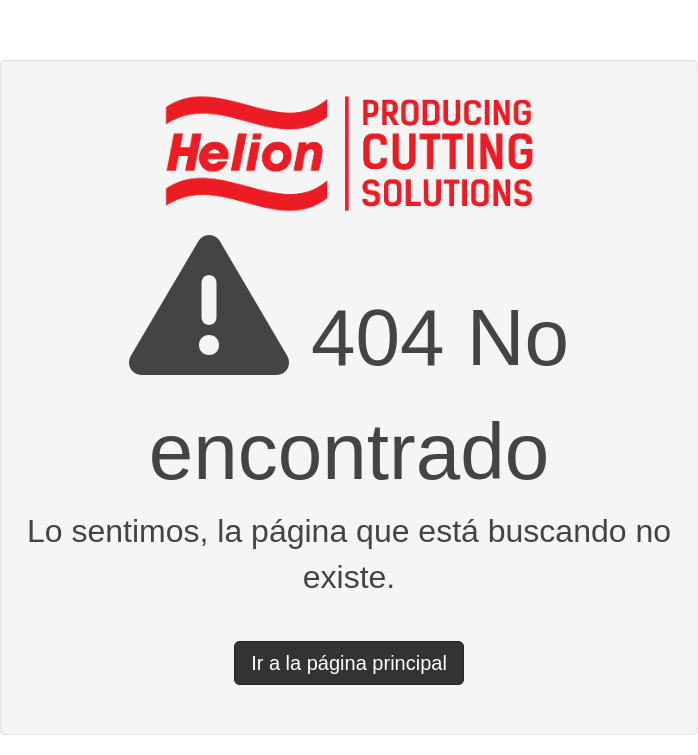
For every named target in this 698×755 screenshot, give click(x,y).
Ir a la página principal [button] (349, 663)
